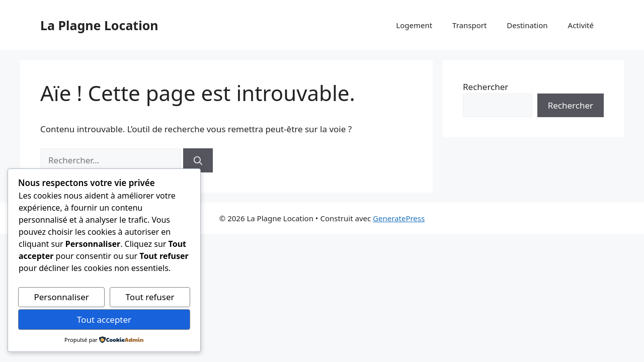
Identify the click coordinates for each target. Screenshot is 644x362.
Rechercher (486, 87)
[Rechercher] (198, 160)
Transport (469, 25)
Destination (527, 25)
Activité (581, 25)
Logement (414, 25)
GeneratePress (399, 218)
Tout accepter (104, 320)
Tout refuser (150, 297)
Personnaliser (61, 297)
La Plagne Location (99, 25)
